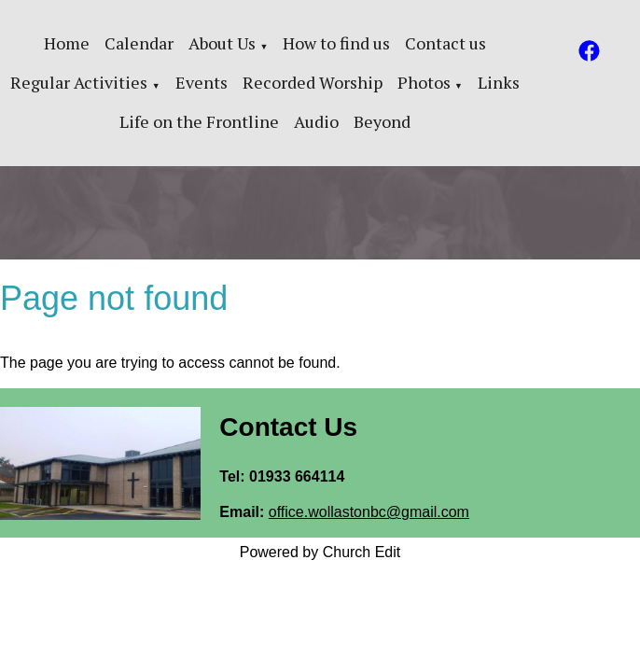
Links (499, 82)
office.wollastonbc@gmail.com (369, 512)
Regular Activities (79, 82)
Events (202, 82)
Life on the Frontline (199, 121)
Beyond (382, 121)
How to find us (336, 43)
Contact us (445, 43)
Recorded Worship (313, 82)
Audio (316, 121)
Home (67, 43)
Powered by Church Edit (320, 552)
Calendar (139, 43)
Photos (424, 82)
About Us (222, 43)
